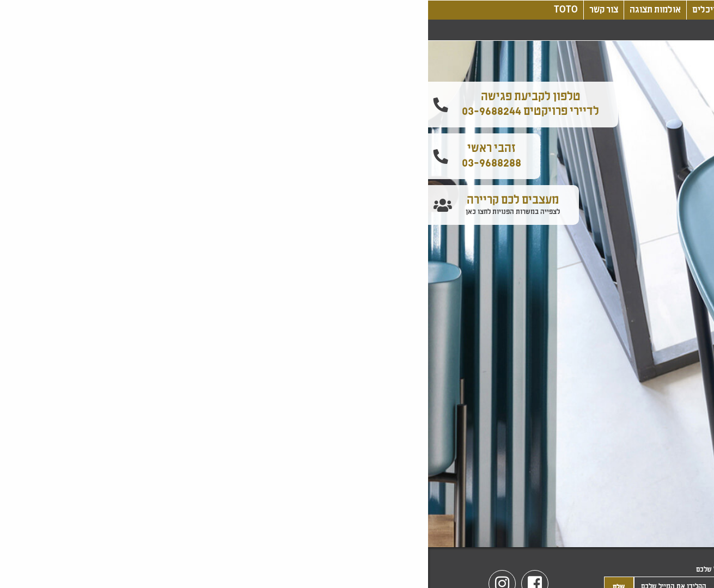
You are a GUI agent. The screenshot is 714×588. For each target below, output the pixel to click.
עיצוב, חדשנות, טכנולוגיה (419, 10)
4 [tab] (333, 514)
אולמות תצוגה (227, 10)
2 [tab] (365, 514)
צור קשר (176, 10)
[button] (702, 130)
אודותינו (520, 10)
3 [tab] (349, 514)
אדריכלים (282, 10)
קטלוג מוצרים (336, 10)
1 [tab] (382, 514)
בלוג (486, 10)
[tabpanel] (357, 294)
